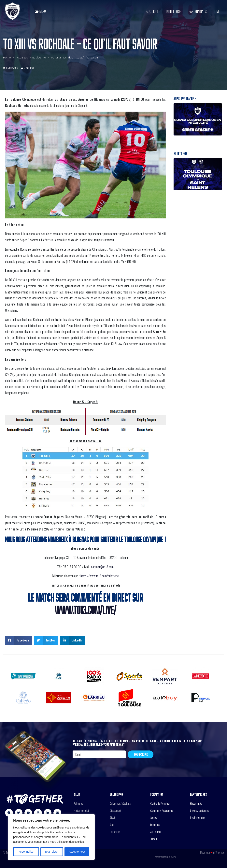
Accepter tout (77, 852)
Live (217, 11)
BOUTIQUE (152, 11)
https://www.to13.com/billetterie (100, 576)
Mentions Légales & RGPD (165, 857)
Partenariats (198, 11)
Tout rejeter (52, 852)
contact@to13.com (102, 567)
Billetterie (174, 11)
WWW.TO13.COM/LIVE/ (85, 610)
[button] (19, 640)
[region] (51, 837)
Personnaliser (26, 852)
